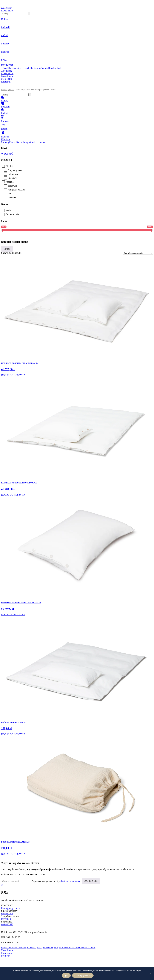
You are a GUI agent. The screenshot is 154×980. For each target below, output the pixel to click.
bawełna (12, 197)
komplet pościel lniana (34, 142)
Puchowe (12, 178)
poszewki (12, 186)
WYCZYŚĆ (7, 154)
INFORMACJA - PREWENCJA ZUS (77, 948)
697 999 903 (7, 914)
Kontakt (57, 68)
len (9, 194)
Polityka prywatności (83, 976)
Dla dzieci (10, 166)
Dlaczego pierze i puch (18, 68)
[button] (77, 87)
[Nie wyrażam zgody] (150, 974)
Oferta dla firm (8, 948)
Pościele (10, 182)
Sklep (19, 142)
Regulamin (43, 68)
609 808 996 (7, 924)
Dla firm (34, 68)
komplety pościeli (16, 190)
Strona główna (8, 90)
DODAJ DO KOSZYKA (13, 375)
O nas (5, 68)
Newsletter (48, 948)
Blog (51, 68)
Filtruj (7, 249)
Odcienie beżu (12, 214)
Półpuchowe (14, 174)
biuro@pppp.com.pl (11, 908)
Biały (8, 210)
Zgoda (66, 976)
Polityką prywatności (71, 881)
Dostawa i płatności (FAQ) (29, 948)
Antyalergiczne (15, 170)
